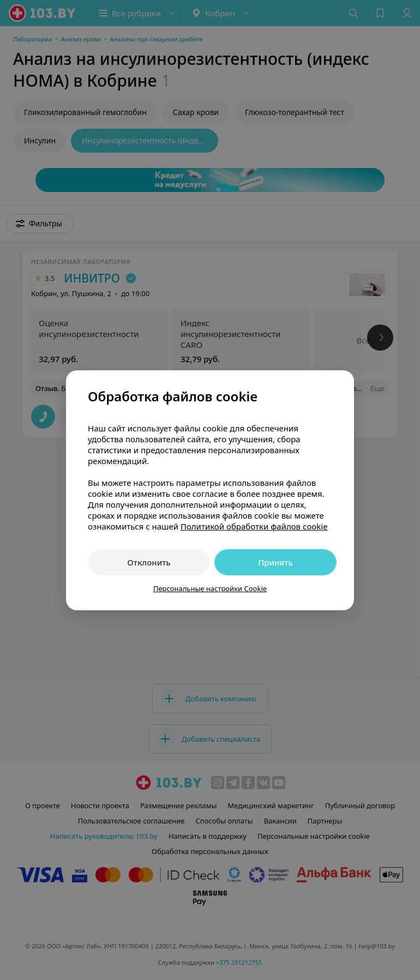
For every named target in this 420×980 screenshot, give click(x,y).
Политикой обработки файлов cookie (254, 526)
